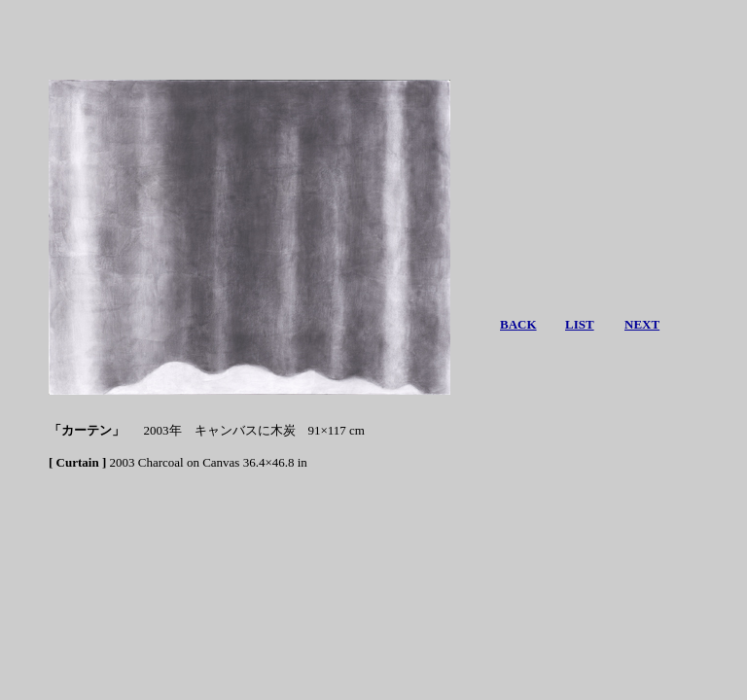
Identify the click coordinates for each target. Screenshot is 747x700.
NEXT (642, 324)
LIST (580, 324)
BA (509, 324)
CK (527, 324)
